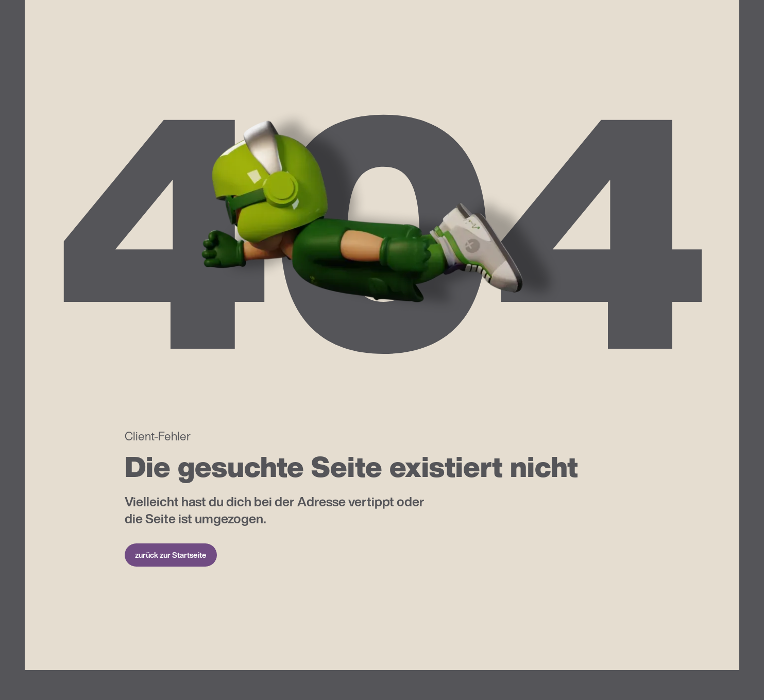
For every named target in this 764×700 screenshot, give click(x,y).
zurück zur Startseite (171, 555)
